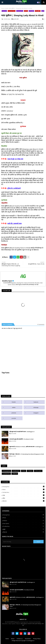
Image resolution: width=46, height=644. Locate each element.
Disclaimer (28, 639)
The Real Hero (7, 474)
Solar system (39, 471)
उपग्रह (23, 495)
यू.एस (7, 8)
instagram (36, 413)
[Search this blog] (18, 542)
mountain (4, 11)
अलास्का (26, 11)
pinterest (14, 413)
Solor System (23, 523)
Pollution (30, 471)
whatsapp (36, 407)
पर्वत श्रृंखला (31, 11)
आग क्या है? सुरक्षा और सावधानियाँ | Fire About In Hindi (21, 439)
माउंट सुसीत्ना (38, 11)
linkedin (14, 402)
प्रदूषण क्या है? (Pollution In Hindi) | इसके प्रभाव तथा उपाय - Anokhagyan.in (26, 447)
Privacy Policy (37, 639)
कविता (23, 498)
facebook (36, 402)
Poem (24, 471)
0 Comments (41, 324)
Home (3, 8)
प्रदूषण (23, 529)
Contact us (20, 639)
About (13, 639)
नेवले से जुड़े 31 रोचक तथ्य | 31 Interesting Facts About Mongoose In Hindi (27, 454)
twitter (14, 407)
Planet (23, 489)
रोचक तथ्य (15, 474)
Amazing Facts (7, 471)
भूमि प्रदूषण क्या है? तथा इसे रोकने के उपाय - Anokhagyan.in (22, 432)
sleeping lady (20, 11)
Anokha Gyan (7, 281)
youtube (14, 418)
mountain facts (12, 11)
